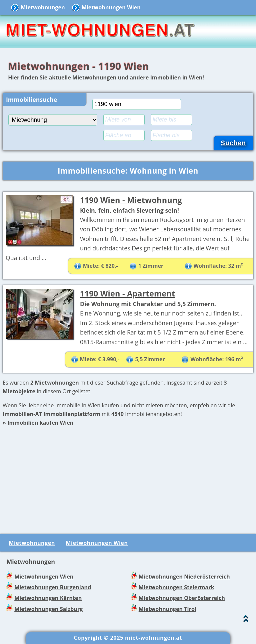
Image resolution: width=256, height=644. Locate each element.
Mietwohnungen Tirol (167, 609)
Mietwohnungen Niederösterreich (184, 577)
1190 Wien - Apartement (127, 293)
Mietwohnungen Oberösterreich (182, 598)
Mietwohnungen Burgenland (53, 587)
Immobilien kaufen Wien (40, 423)
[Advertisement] (128, 474)
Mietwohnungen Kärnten (48, 598)
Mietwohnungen (43, 7)
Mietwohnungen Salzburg (48, 609)
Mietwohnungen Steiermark (176, 587)
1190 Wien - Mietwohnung (131, 200)
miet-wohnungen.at (153, 638)
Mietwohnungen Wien (111, 7)
